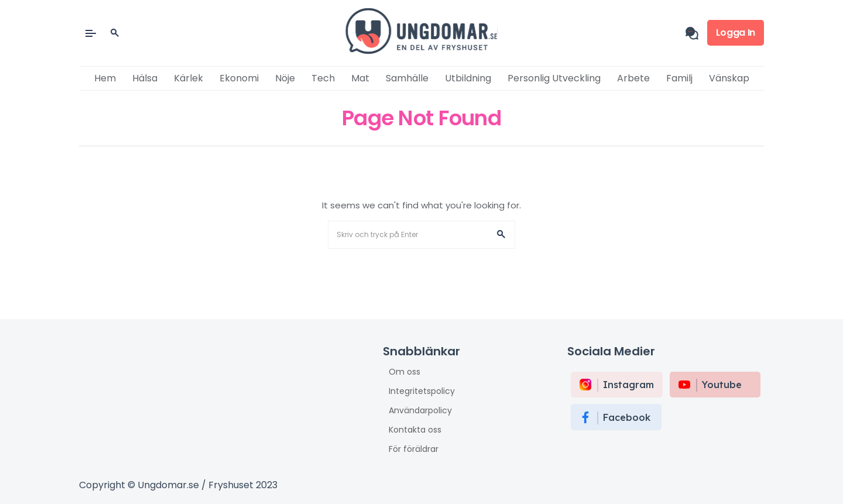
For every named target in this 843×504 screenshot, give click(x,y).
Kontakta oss (415, 430)
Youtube (722, 385)
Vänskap (729, 78)
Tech (323, 78)
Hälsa (145, 78)
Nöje (285, 78)
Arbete (633, 78)
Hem (105, 78)
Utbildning (468, 78)
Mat (360, 78)
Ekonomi (239, 78)
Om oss (405, 372)
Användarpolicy (420, 410)
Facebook (627, 417)
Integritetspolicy (422, 391)
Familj (679, 78)
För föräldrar (414, 449)
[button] (501, 235)
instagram (628, 385)
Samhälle (407, 78)
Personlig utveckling (554, 78)
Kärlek (189, 78)
